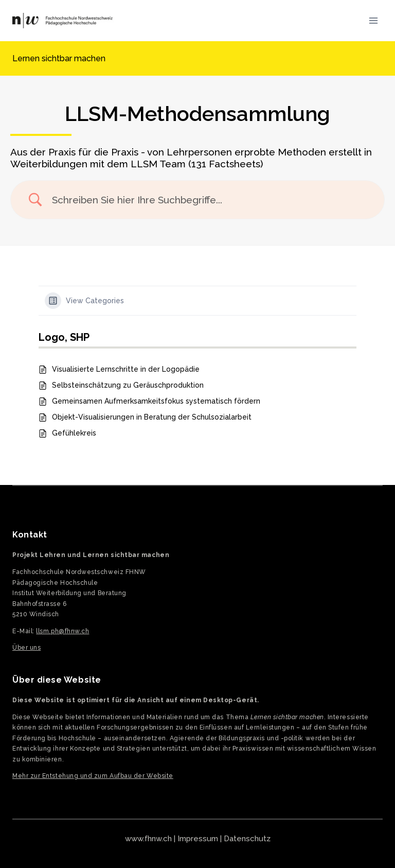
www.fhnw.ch (148, 839)
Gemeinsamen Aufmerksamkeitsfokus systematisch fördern (156, 401)
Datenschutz (247, 839)
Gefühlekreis (74, 433)
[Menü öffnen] (373, 20)
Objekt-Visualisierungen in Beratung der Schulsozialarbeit (152, 417)
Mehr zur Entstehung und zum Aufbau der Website (93, 776)
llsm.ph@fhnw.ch (62, 631)
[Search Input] (210, 200)
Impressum (198, 839)
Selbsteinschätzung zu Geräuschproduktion (128, 385)
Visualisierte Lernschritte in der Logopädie (126, 369)
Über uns (26, 648)
